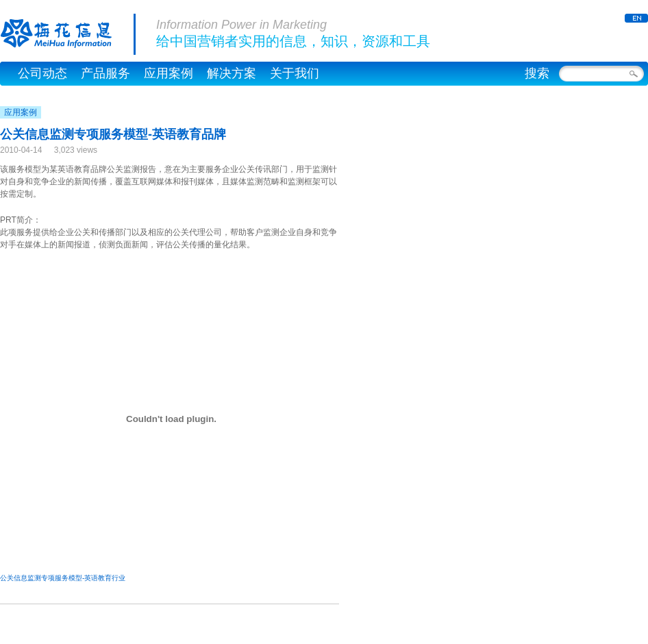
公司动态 (42, 73)
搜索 (537, 73)
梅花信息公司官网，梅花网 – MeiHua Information (68, 34)
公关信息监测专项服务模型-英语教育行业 (63, 578)
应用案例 (169, 73)
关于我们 (295, 73)
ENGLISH (636, 18)
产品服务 (105, 73)
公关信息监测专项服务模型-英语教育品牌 (113, 134)
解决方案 (232, 73)
